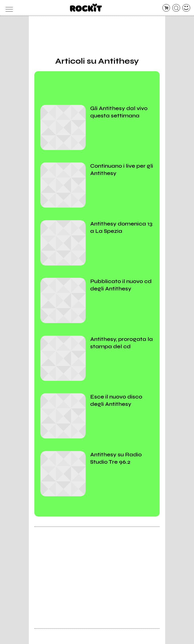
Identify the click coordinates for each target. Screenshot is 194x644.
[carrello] (166, 8)
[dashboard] (186, 8)
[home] (86, 8)
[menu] (8, 8)
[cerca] (176, 8)
